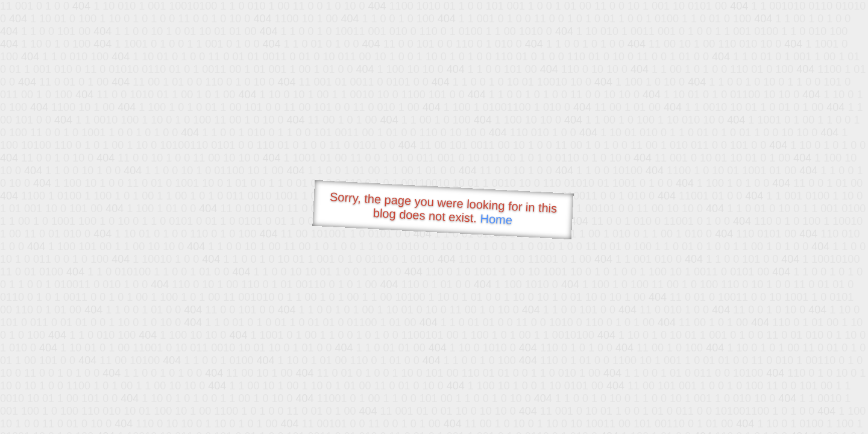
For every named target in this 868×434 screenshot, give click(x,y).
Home (496, 219)
